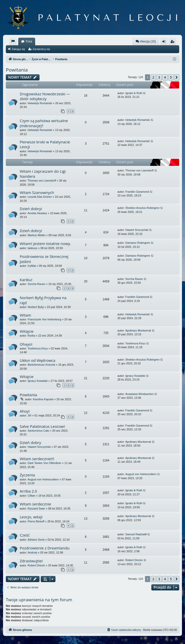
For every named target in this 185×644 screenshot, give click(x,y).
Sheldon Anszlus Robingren (142, 208)
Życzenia (27, 475)
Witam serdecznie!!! (37, 459)
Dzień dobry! (31, 209)
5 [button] (171, 77)
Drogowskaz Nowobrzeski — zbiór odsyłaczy (45, 96)
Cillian (31, 496)
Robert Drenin (36, 565)
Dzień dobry (30, 442)
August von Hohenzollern (43, 479)
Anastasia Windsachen (139, 394)
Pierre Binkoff (36, 521)
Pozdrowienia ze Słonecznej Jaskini (44, 259)
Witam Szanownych (37, 192)
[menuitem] (13, 41)
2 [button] (153, 77)
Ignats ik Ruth (134, 93)
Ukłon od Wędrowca (38, 360)
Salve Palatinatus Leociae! (42, 426)
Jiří (29, 415)
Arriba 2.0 (28, 491)
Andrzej (32, 552)
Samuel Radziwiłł (136, 534)
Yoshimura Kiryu (38, 348)
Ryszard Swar (36, 508)
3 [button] (159, 77)
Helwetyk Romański (40, 103)
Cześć (25, 535)
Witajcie (27, 331)
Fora (29, 41)
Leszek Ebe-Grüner (40, 197)
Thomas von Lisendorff (42, 181)
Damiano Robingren (138, 243)
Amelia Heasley (37, 213)
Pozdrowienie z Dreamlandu (45, 548)
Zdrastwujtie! (31, 561)
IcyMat (32, 266)
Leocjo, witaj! (31, 517)
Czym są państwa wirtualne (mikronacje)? (44, 123)
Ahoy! (25, 411)
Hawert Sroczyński (137, 230)
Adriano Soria (36, 540)
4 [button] (165, 77)
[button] (177, 77)
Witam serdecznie (35, 504)
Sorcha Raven (36, 284)
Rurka (31, 336)
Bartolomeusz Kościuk (41, 365)
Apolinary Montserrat (138, 330)
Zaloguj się (18, 49)
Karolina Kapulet (43, 399)
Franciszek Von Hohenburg (44, 319)
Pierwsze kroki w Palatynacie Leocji (45, 144)
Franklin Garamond (137, 192)
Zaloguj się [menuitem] (165, 42)
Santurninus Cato (38, 431)
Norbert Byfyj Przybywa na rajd (43, 300)
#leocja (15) (146, 41)
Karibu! (26, 280)
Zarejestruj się (41, 49)
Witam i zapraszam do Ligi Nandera (43, 174)
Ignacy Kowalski (38, 381)
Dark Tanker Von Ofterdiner (44, 463)
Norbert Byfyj (36, 307)
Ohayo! (26, 344)
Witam (25, 315)
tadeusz (33, 248)
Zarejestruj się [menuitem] (173, 42)
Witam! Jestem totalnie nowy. (45, 243)
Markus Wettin (36, 235)
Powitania (17, 70)
